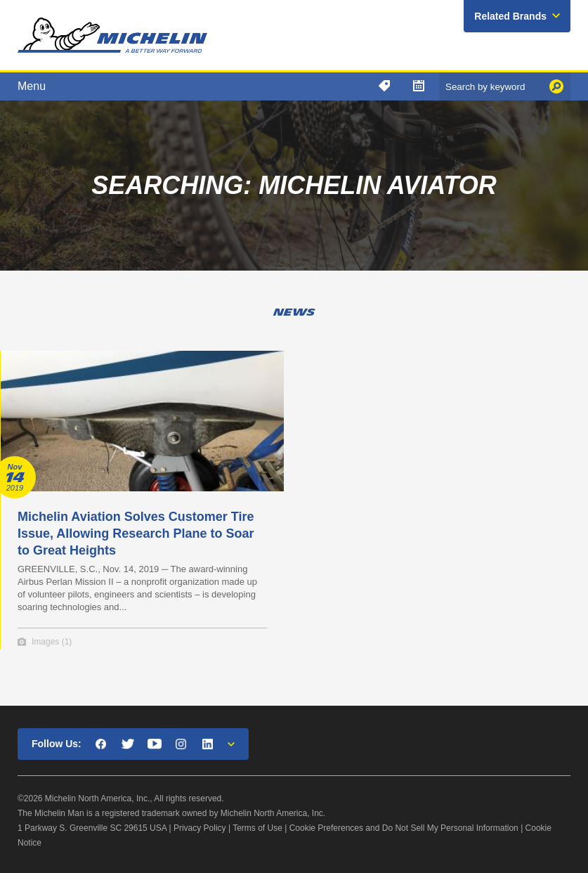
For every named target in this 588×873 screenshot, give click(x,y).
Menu (32, 86)
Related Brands (510, 16)
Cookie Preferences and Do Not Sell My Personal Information (404, 828)
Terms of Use (257, 828)
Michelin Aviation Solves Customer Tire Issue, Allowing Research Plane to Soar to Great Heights (136, 533)
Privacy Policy (200, 828)
